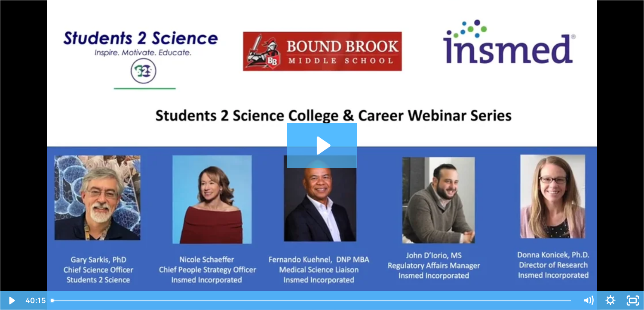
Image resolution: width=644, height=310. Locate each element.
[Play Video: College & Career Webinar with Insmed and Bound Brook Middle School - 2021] (322, 146)
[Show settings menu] (610, 301)
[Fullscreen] (633, 301)
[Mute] (588, 301)
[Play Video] (11, 301)
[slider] (312, 301)
